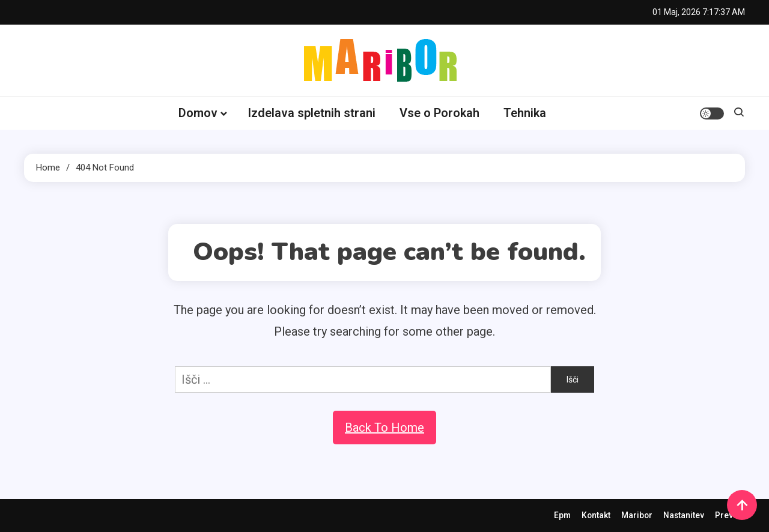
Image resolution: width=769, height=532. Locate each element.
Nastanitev (683, 515)
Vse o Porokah (439, 113)
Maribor (635, 515)
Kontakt (594, 515)
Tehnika (525, 113)
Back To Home (384, 428)
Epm (560, 515)
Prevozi (730, 515)
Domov (198, 113)
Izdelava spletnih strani (312, 113)
